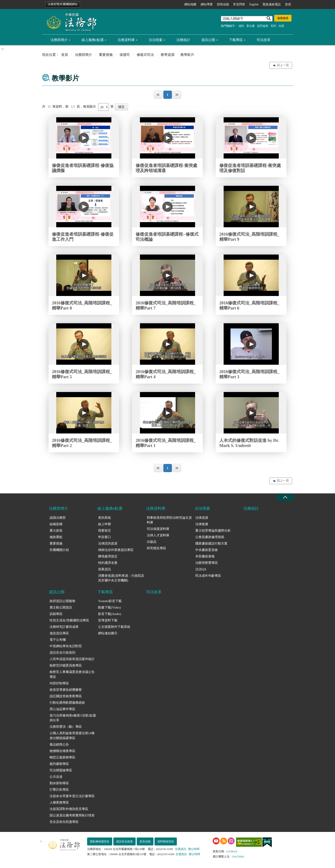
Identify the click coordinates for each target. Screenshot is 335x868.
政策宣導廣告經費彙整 (66, 690)
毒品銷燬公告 (59, 744)
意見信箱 (145, 841)
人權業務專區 (59, 802)
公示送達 (56, 777)
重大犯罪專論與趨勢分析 (213, 531)
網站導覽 (207, 4)
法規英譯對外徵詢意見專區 (69, 809)
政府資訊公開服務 (62, 601)
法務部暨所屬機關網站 (63, 4)
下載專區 (236, 40)
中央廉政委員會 (207, 550)
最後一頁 (177, 95)
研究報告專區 (156, 548)
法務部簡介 (59, 40)
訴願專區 (56, 614)
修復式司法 (145, 55)
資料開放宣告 (166, 841)
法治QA (201, 569)
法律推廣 (202, 524)
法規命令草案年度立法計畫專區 (72, 796)
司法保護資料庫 (158, 529)
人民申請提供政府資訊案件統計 (72, 659)
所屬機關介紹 (59, 550)
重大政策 (56, 531)
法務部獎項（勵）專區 (66, 727)
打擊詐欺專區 (59, 790)
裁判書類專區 (59, 764)
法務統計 (183, 40)
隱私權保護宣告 (100, 841)
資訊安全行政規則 (62, 653)
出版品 (152, 542)
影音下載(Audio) (110, 614)
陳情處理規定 (108, 556)
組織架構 (56, 524)
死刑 (273, 26)
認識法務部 (58, 518)
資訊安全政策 (124, 841)
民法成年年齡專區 (208, 576)
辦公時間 (194, 849)
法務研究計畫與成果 (64, 627)
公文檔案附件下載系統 (114, 627)
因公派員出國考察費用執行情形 (72, 815)
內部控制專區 (59, 683)
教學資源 (168, 55)
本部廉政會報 (205, 556)
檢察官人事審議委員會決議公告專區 (72, 674)
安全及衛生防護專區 (64, 822)
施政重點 (56, 537)
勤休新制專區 (59, 783)
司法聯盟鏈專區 (61, 770)
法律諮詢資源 (108, 543)
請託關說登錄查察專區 (66, 696)
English (254, 4)
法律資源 (202, 518)
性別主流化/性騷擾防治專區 (69, 620)
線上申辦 (105, 524)
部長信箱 (223, 4)
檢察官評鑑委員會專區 (66, 665)
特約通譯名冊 (108, 563)
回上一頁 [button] (283, 65)
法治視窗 (156, 40)
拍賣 (281, 26)
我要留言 (105, 531)
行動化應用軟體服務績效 (67, 703)
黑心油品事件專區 (62, 709)
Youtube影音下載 (110, 601)
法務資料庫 (126, 40)
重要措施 (106, 55)
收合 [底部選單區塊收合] (285, 497)
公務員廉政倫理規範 (210, 537)
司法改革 (264, 40)
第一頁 (158, 95)
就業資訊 (105, 569)
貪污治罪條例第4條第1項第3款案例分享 (73, 718)
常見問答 (239, 4)
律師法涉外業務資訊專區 (116, 550)
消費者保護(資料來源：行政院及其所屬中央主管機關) (121, 578)
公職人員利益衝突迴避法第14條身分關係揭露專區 (72, 736)
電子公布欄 (58, 640)
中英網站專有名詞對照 (66, 646)
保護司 (125, 55)
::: (41, 4)
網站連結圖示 (108, 633)
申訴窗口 (105, 537)
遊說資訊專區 (59, 633)
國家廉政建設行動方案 (211, 543)
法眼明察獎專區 (207, 563)
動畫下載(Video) (109, 607)
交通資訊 (180, 849)
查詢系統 (105, 518)
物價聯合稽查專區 (62, 751)
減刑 (241, 26)
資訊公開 (208, 40)
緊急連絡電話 (272, 4)
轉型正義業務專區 (62, 757)
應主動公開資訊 (61, 607)
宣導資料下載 (108, 620)
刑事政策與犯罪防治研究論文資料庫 (169, 520)
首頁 (288, 4)
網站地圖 (190, 4)
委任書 (251, 26)
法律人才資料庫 (158, 535)
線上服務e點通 (93, 40)
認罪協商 (263, 26)
